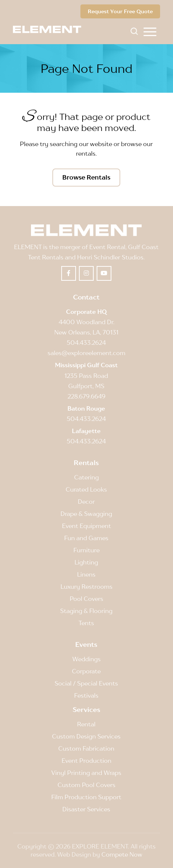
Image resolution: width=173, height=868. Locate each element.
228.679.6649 (86, 396)
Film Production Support (86, 797)
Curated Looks (86, 489)
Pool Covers (86, 599)
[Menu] (150, 31)
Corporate (86, 671)
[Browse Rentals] (86, 177)
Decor (86, 502)
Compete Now (122, 854)
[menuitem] (150, 31)
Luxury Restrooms (86, 587)
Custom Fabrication (86, 748)
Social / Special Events (86, 683)
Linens (86, 574)
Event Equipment (86, 526)
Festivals (86, 695)
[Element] (50, 29)
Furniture (86, 550)
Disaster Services (86, 809)
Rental (86, 724)
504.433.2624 (86, 343)
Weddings (86, 659)
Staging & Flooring (86, 611)
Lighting (86, 562)
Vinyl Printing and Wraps (86, 773)
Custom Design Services (86, 736)
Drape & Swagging (86, 514)
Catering (86, 477)
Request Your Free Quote (120, 11)
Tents (86, 623)
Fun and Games (86, 538)
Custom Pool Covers (86, 785)
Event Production (86, 761)
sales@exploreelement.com (86, 353)
